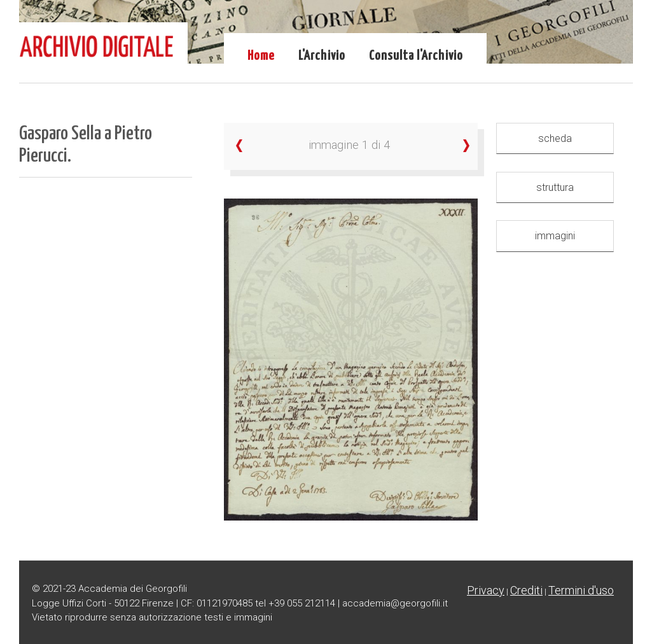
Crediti (526, 590)
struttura (555, 187)
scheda (555, 138)
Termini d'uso (581, 590)
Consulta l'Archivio (416, 56)
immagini (555, 236)
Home (261, 56)
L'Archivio (322, 56)
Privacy (486, 590)
